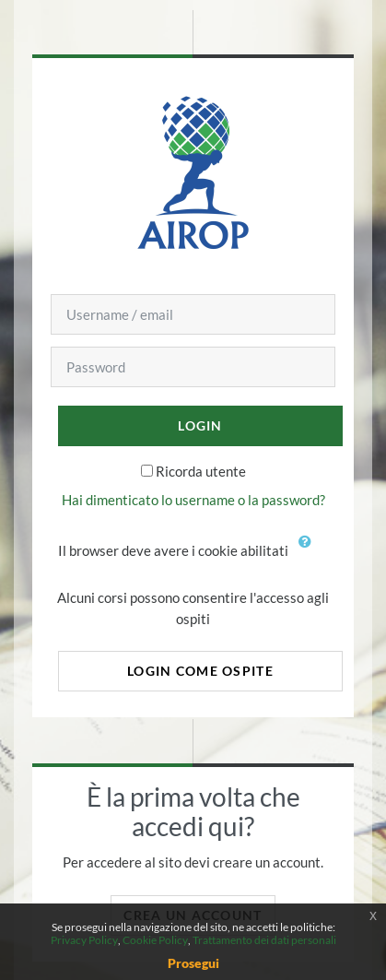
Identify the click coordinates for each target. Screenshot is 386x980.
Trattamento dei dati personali (264, 940)
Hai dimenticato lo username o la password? (193, 500)
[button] (310, 552)
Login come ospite (200, 671)
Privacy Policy (84, 940)
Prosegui (193, 963)
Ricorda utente (201, 471)
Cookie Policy (155, 940)
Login (200, 425)
